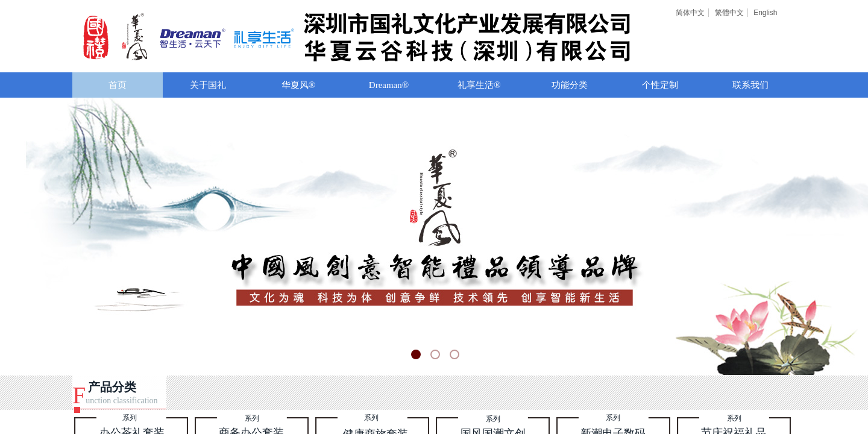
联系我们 (750, 85)
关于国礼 (208, 85)
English (765, 13)
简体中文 (690, 13)
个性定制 (660, 85)
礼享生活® (479, 85)
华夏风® (298, 85)
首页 (118, 85)
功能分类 (570, 85)
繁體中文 (729, 13)
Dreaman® (389, 85)
